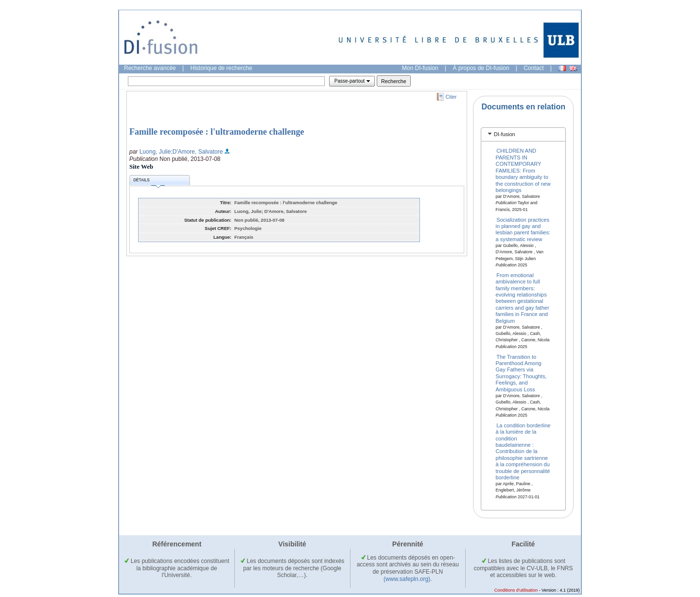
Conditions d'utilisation (516, 590)
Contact (534, 68)
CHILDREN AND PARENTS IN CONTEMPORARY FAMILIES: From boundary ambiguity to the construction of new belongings (523, 170)
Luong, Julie (155, 152)
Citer (451, 97)
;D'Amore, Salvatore (197, 152)
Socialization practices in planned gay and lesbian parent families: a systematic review (523, 229)
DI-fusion (505, 134)
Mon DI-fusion (420, 68)
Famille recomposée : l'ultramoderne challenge (217, 132)
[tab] (523, 134)
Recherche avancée (150, 68)
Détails (149, 182)
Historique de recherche (221, 68)
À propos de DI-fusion (481, 68)
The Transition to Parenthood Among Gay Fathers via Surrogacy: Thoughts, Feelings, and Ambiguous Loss (521, 373)
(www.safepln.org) (407, 579)
